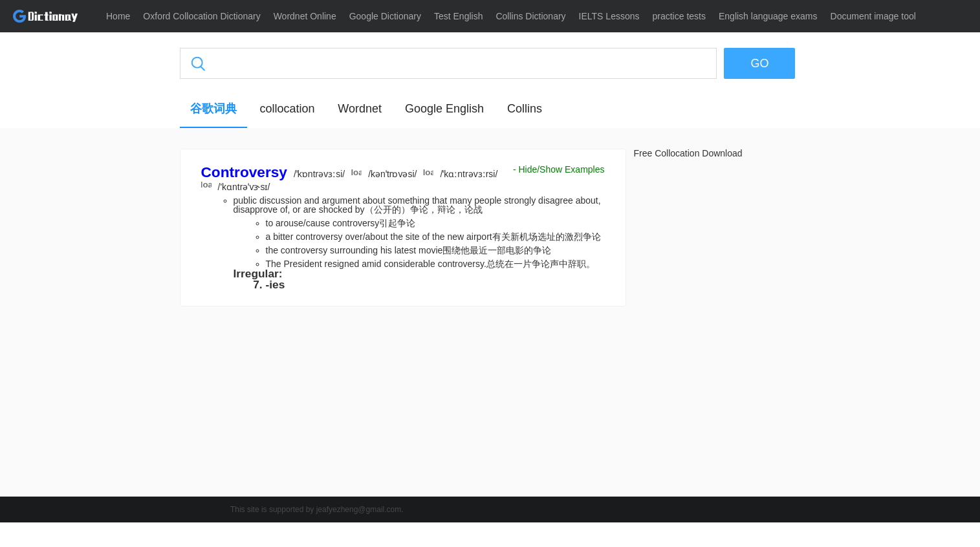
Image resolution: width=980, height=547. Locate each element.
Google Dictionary (385, 16)
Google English (444, 109)
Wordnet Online (305, 16)
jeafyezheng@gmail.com (359, 509)
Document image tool (873, 16)
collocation (287, 109)
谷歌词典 (213, 109)
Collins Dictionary (530, 16)
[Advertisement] (118, 346)
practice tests (679, 16)
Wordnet (360, 109)
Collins (525, 109)
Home (118, 16)
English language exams (768, 16)
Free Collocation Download (688, 153)
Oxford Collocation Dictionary (201, 16)
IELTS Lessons (609, 16)
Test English (458, 16)
